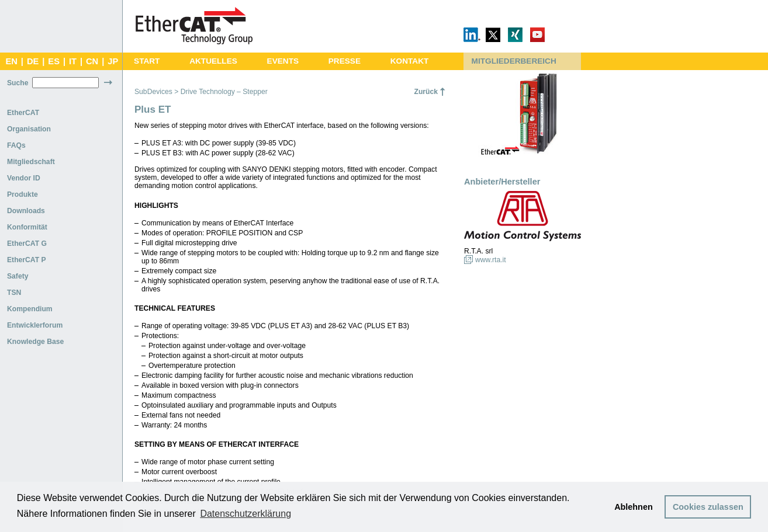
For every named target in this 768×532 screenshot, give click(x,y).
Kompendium (30, 309)
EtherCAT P (27, 260)
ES (54, 61)
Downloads (26, 211)
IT (73, 61)
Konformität (27, 227)
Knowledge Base (35, 342)
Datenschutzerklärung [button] (245, 514)
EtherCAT (23, 113)
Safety (18, 276)
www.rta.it (491, 260)
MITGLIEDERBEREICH (514, 61)
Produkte (23, 194)
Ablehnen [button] (634, 507)
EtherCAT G (27, 244)
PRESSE (345, 61)
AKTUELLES (213, 61)
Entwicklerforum (35, 325)
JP (113, 61)
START (147, 61)
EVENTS (283, 61)
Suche (18, 83)
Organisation (29, 129)
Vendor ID (24, 178)
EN (11, 61)
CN (92, 61)
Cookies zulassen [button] (708, 507)
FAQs (16, 145)
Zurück (426, 92)
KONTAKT (410, 61)
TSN (14, 293)
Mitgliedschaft (31, 162)
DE (33, 61)
